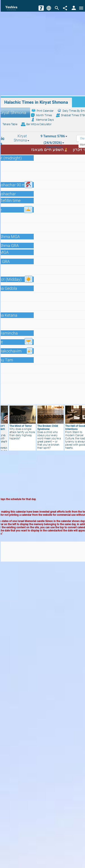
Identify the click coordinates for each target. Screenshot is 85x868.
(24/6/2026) (54, 143)
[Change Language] (49, 8)
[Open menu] (81, 8)
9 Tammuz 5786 (54, 136)
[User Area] (74, 8)
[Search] (57, 8)
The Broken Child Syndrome (48, 428)
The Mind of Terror (21, 426)
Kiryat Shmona (22, 138)
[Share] (65, 8)
